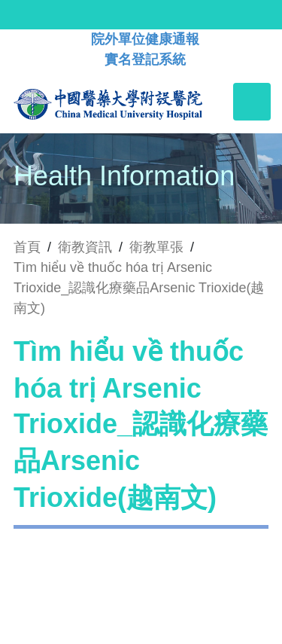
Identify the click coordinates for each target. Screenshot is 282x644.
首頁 (27, 247)
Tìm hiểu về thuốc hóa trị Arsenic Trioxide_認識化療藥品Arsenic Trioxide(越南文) (139, 288)
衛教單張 (156, 247)
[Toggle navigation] (252, 102)
